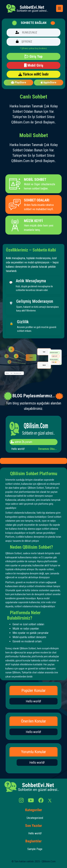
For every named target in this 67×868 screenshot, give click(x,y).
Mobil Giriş (34, 65)
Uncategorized (35, 818)
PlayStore (18, 82)
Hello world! (33, 701)
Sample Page (35, 849)
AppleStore (49, 82)
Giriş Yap (33, 56)
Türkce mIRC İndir (34, 74)
